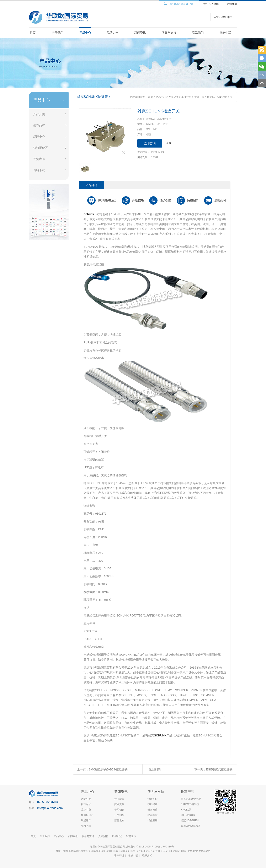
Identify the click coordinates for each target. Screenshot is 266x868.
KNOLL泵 (186, 810)
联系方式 (147, 856)
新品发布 (119, 820)
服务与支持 (169, 33)
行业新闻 (119, 799)
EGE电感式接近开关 (219, 769)
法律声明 (119, 856)
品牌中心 (39, 137)
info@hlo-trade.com (50, 808)
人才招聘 (103, 836)
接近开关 (199, 97)
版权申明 (133, 856)
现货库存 (39, 159)
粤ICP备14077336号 (163, 847)
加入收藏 (214, 4)
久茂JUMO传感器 (191, 826)
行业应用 (153, 820)
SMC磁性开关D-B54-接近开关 (108, 769)
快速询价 (153, 799)
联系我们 (198, 33)
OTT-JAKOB (188, 815)
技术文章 (119, 804)
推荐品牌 (39, 125)
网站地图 (232, 4)
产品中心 (85, 33)
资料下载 (39, 170)
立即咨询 (150, 143)
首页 (33, 33)
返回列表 (155, 769)
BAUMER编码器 (190, 804)
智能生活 (225, 33)
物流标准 (153, 815)
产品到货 (119, 815)
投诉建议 (153, 804)
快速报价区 (41, 148)
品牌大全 (113, 33)
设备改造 (153, 810)
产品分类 (39, 114)
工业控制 (186, 97)
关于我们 (58, 33)
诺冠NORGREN (190, 820)
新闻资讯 (140, 33)
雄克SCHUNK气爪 (191, 799)
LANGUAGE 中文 (223, 17)
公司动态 (119, 810)
